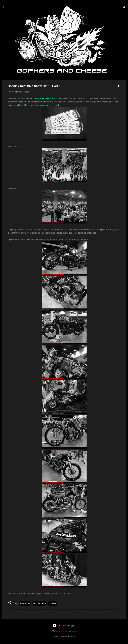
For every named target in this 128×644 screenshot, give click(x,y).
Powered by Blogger (64, 626)
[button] (118, 87)
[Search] (124, 8)
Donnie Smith (40, 603)
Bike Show (25, 603)
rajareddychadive (70, 631)
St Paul (53, 603)
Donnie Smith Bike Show (44, 98)
